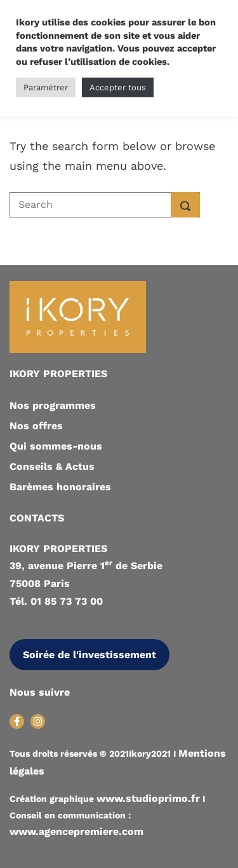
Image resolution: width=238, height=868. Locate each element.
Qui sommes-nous (56, 446)
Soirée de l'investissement (89, 655)
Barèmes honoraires (60, 487)
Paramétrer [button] (46, 87)
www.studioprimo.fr (148, 798)
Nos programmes (53, 405)
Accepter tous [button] (118, 87)
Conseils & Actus (52, 466)
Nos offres (36, 426)
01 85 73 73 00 (67, 601)
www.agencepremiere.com (76, 831)
